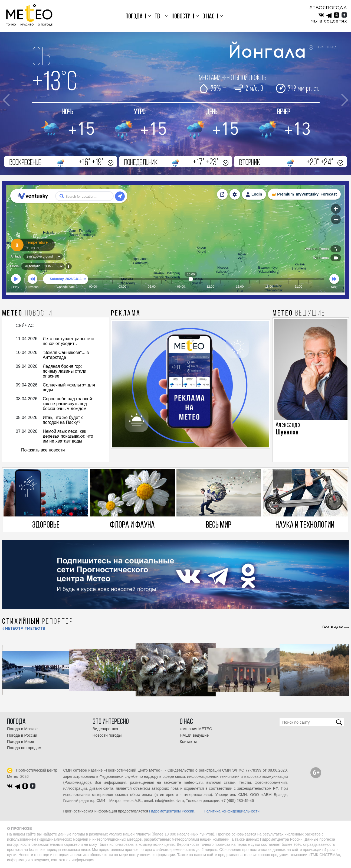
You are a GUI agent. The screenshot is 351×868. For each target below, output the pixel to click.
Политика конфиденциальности (232, 811)
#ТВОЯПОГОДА (328, 8)
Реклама (126, 314)
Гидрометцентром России (172, 811)
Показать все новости (43, 450)
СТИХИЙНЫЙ (38, 622)
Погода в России (22, 735)
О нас (209, 17)
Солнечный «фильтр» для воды (69, 387)
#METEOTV (13, 628)
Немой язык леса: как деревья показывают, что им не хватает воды (68, 436)
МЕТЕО (27, 314)
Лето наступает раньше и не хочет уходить (68, 341)
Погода (134, 17)
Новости (181, 17)
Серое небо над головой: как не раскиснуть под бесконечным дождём (68, 404)
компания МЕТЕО (196, 729)
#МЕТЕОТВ (35, 628)
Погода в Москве (22, 729)
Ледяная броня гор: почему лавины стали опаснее (65, 371)
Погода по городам (24, 748)
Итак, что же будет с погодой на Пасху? (63, 420)
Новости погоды (107, 735)
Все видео (333, 627)
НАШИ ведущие (194, 735)
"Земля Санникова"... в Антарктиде (66, 355)
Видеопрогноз (105, 729)
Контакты (188, 742)
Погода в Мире (21, 742)
